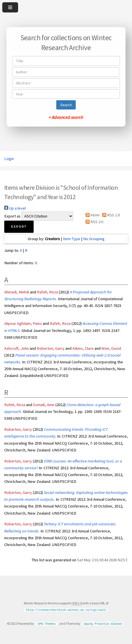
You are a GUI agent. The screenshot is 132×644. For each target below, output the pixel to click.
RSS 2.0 (93, 222)
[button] (19, 227)
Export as (12, 216)
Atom (92, 215)
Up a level (15, 208)
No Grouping (94, 239)
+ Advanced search (66, 117)
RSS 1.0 (110, 215)
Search (66, 105)
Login (9, 159)
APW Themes (47, 624)
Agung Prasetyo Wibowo (103, 624)
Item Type (72, 239)
